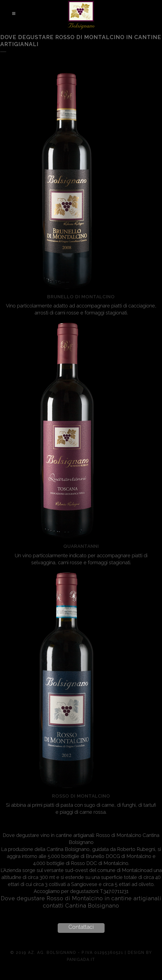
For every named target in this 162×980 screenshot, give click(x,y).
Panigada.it (81, 960)
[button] (81, 928)
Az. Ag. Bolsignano (53, 953)
